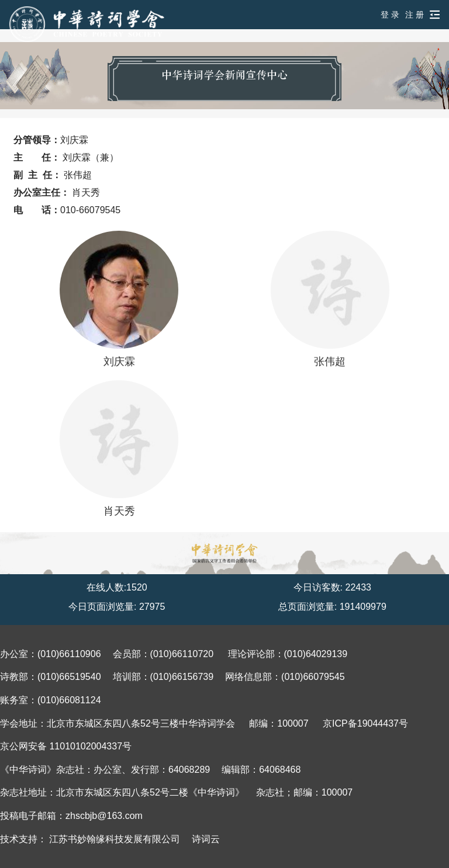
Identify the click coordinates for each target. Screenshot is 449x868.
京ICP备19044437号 (365, 723)
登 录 (390, 15)
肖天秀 (119, 449)
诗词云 (206, 839)
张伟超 (330, 299)
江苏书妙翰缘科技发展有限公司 (115, 839)
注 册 (415, 15)
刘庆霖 (119, 299)
